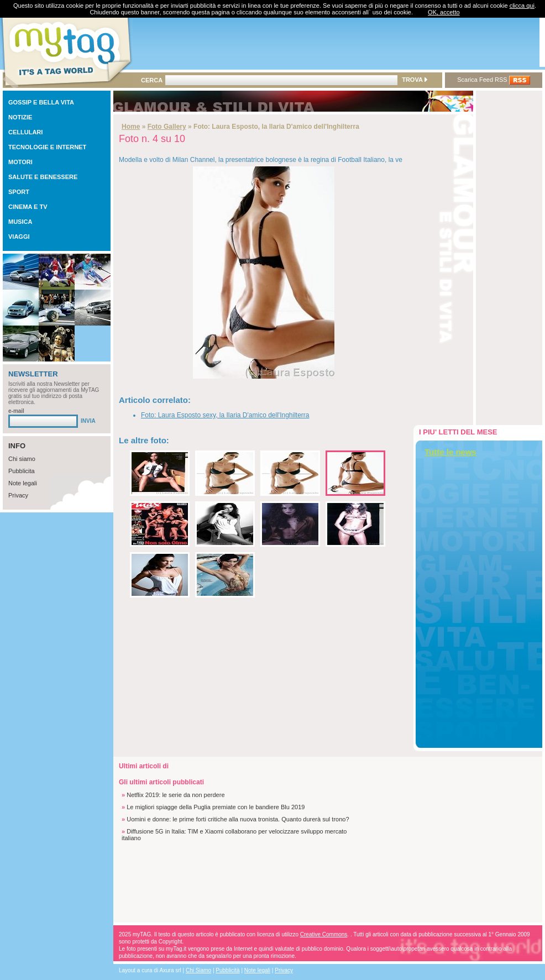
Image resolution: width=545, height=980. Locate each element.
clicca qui (522, 6)
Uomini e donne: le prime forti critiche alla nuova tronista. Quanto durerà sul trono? (238, 819)
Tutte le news (450, 452)
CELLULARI (25, 132)
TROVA (414, 80)
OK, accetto (444, 12)
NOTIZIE (20, 117)
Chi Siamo (198, 970)
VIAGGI (19, 237)
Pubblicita (22, 471)
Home (131, 127)
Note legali (23, 483)
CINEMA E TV (28, 207)
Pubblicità (227, 970)
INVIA (88, 421)
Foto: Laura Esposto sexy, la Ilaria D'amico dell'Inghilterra (225, 415)
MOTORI (20, 162)
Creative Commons (324, 934)
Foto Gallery (167, 127)
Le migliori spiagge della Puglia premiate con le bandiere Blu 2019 (216, 807)
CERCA (152, 80)
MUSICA (20, 222)
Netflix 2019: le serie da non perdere (175, 795)
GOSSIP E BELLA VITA (41, 102)
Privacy (18, 495)
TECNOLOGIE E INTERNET (47, 147)
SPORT (19, 192)
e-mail (16, 411)
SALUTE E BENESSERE (43, 177)
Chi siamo (22, 459)
